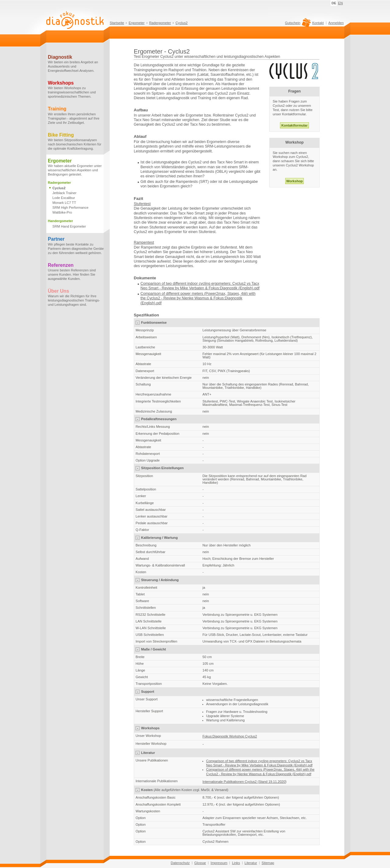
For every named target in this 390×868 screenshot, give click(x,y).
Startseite (117, 23)
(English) (148, 303)
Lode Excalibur (64, 198)
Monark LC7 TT (64, 203)
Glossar (200, 863)
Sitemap (268, 863)
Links (236, 863)
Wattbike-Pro (62, 212)
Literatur (251, 863)
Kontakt (318, 23)
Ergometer (136, 23)
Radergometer (160, 23)
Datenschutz (180, 863)
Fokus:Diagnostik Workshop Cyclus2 (230, 736)
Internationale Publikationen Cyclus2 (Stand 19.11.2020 (244, 782)
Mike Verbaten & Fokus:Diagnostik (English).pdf (220, 288)
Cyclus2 (182, 23)
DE (334, 3)
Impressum (219, 863)
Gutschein (297, 24)
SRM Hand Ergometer (69, 226)
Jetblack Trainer (64, 193)
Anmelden (336, 23)
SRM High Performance (70, 207)
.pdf (159, 303)
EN (340, 3)
